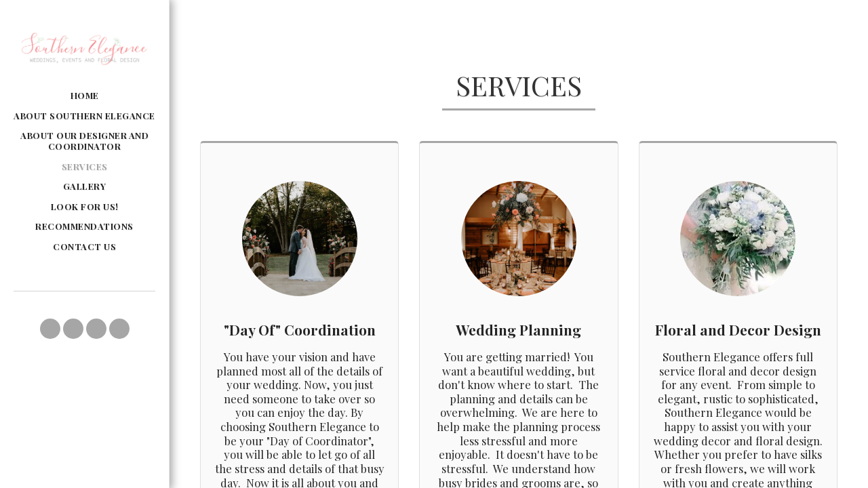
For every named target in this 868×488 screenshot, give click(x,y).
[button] (50, 329)
